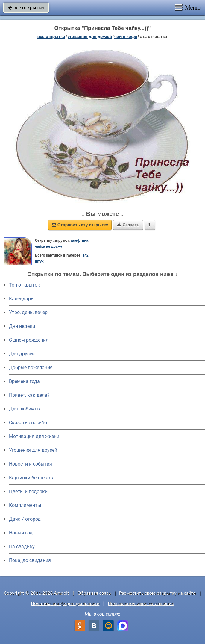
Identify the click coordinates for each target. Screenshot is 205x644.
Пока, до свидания (30, 560)
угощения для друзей (90, 37)
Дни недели (22, 326)
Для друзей (22, 354)
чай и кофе (126, 37)
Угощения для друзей (33, 450)
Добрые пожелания (31, 368)
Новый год (21, 533)
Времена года (24, 381)
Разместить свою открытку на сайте (157, 593)
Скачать (128, 225)
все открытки (26, 7)
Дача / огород (25, 519)
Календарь (21, 299)
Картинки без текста (32, 478)
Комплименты (25, 505)
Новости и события (31, 464)
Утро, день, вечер (28, 312)
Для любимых (25, 409)
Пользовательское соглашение (141, 603)
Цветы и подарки (28, 491)
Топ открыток (25, 285)
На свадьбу (22, 547)
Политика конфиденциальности (65, 603)
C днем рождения (29, 340)
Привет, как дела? (29, 395)
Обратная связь (94, 593)
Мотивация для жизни (34, 436)
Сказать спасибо (28, 423)
